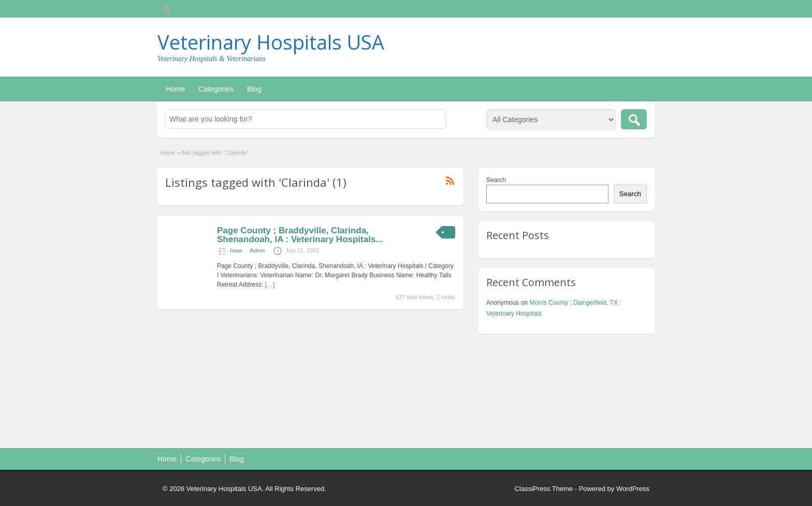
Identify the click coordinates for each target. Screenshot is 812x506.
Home (175, 89)
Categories (216, 89)
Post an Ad (609, 89)
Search (496, 180)
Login (642, 9)
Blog (254, 89)
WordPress (633, 489)
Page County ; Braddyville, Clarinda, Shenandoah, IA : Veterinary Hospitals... (300, 235)
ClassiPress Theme (544, 489)
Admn (257, 250)
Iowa (236, 250)
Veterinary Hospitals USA (271, 42)
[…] (270, 285)
